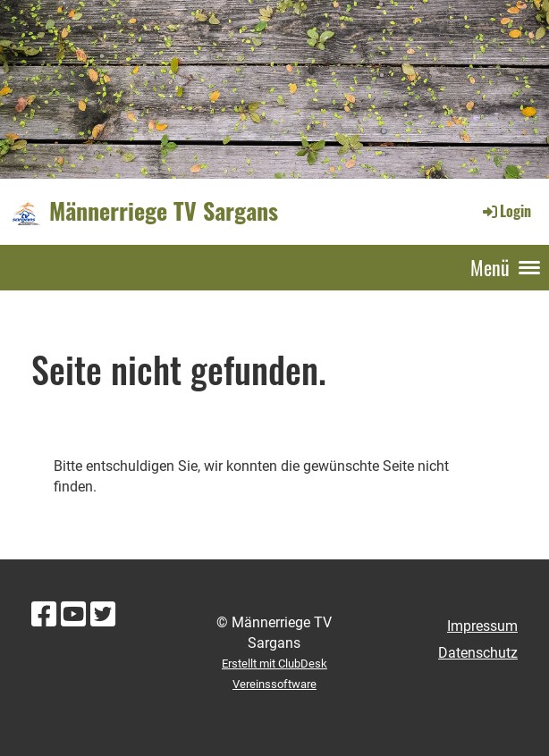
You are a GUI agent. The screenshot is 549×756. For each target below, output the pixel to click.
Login (506, 211)
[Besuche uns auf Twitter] (103, 615)
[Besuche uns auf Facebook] (44, 615)
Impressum (482, 626)
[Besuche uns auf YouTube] (73, 615)
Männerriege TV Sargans (164, 211)
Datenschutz (478, 653)
